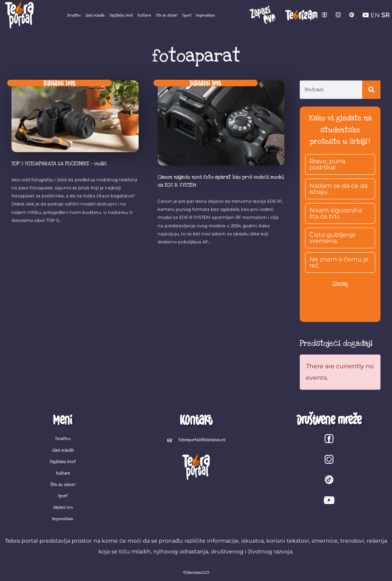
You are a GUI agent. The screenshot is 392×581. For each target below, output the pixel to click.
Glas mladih (95, 15)
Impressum (206, 15)
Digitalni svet (121, 15)
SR (385, 15)
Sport (187, 15)
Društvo (74, 15)
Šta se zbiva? (167, 15)
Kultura (144, 15)
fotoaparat (196, 56)
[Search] (371, 90)
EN (375, 15)
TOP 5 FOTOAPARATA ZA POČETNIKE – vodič (59, 164)
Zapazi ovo (63, 507)
